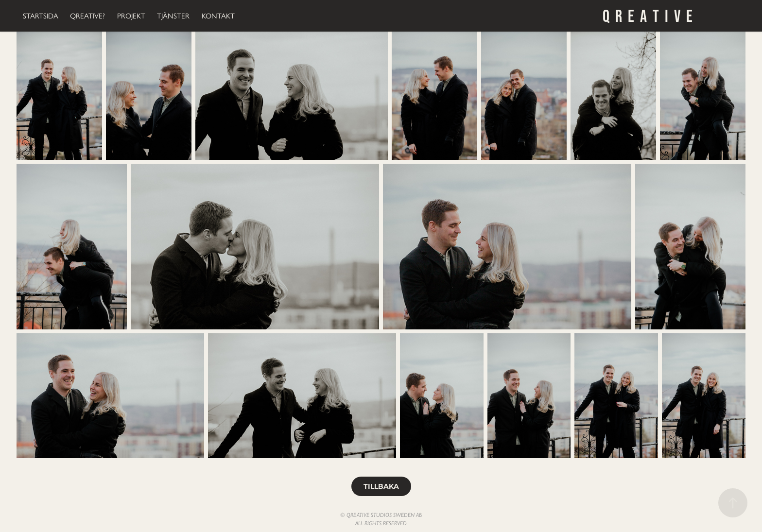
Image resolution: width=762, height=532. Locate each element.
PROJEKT (131, 16)
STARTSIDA (41, 16)
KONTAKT (218, 16)
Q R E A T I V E (648, 16)
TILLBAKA (381, 486)
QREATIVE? (87, 16)
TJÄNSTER (173, 16)
